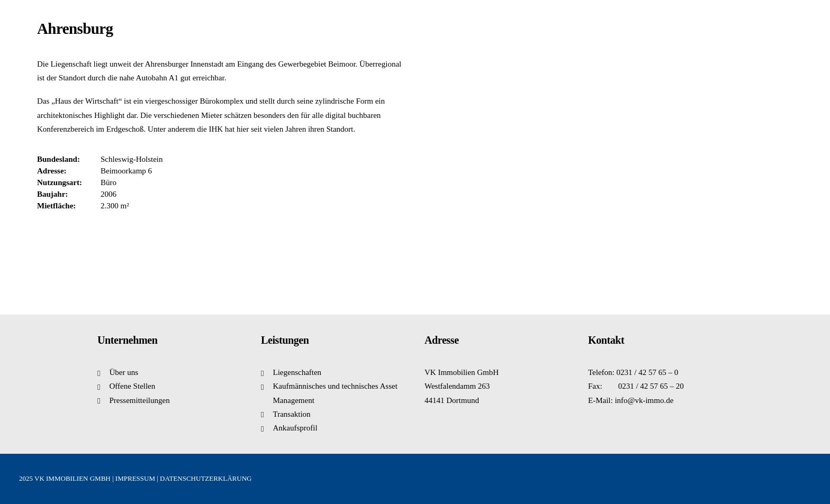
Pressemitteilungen (140, 400)
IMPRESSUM (135, 478)
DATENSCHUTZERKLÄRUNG (206, 478)
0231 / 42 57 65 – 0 (648, 372)
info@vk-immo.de (644, 400)
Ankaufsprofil (295, 428)
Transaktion (292, 414)
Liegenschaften (297, 372)
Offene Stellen (133, 386)
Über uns (124, 372)
